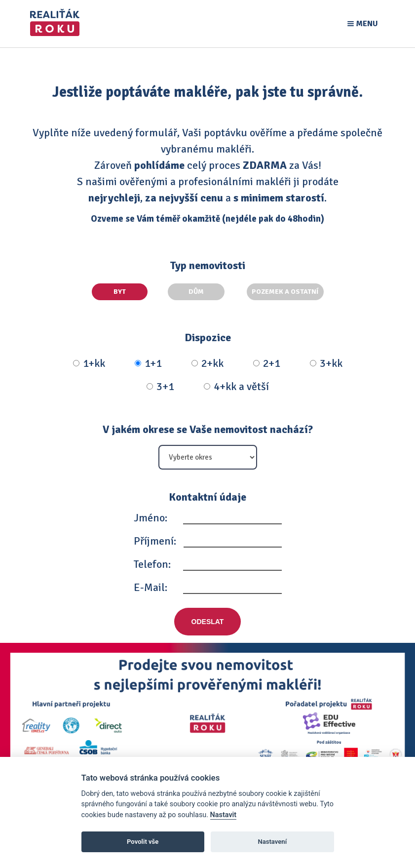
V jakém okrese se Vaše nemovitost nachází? (208, 427)
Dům (206, 292)
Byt (129, 292)
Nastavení (272, 842)
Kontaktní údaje (207, 494)
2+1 (267, 361)
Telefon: (152, 562)
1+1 (148, 361)
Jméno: (151, 515)
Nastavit (224, 815)
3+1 (160, 384)
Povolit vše (143, 842)
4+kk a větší (236, 384)
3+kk (326, 361)
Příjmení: (155, 538)
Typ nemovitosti (207, 265)
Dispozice (208, 335)
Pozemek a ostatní (285, 292)
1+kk (89, 361)
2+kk (207, 361)
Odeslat (208, 619)
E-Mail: (151, 585)
